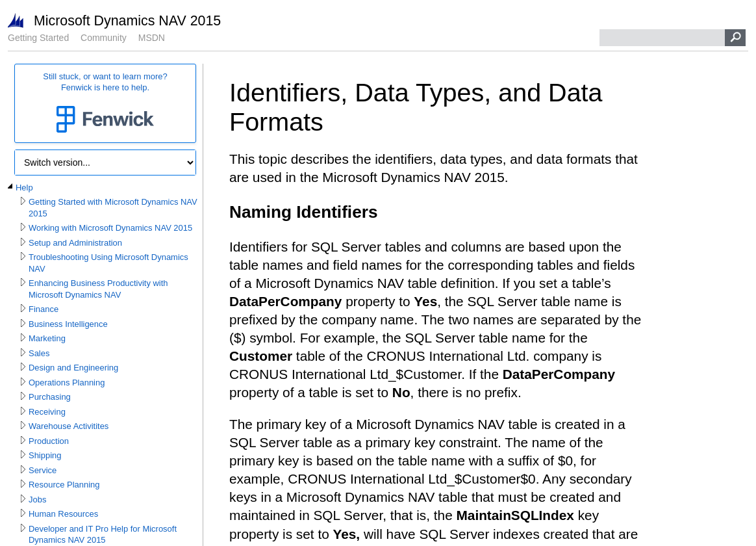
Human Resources (63, 514)
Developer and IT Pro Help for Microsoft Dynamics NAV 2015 (103, 535)
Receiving (47, 412)
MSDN (152, 38)
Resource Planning (64, 485)
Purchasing (50, 397)
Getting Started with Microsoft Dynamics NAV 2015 (113, 208)
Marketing (47, 338)
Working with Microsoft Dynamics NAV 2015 (110, 228)
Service (43, 470)
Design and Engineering (73, 368)
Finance (44, 309)
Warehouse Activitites (69, 426)
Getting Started (38, 38)
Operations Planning (67, 383)
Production (49, 441)
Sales (39, 353)
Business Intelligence (68, 324)
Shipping (45, 455)
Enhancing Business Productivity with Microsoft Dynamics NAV (98, 289)
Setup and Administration (75, 243)
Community (104, 38)
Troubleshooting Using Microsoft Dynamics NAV (108, 263)
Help (24, 188)
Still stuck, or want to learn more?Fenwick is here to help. (105, 104)
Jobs (37, 500)
